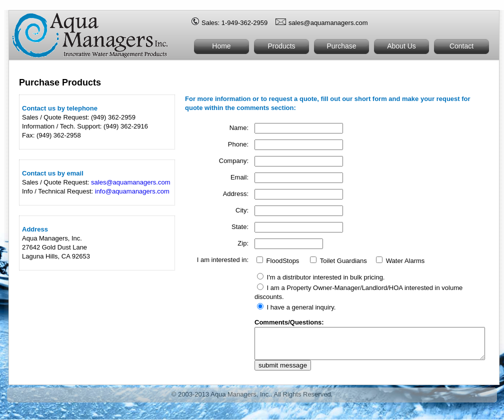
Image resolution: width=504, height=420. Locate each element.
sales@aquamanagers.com (328, 23)
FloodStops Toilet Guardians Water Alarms (316, 269)
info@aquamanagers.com (132, 191)
